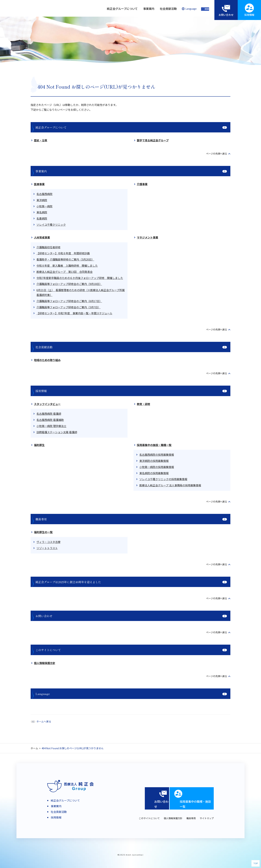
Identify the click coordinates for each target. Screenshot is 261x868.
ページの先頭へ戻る (215, 153)
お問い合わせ (44, 616)
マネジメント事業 (147, 237)
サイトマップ (207, 818)
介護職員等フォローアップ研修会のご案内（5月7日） (68, 307)
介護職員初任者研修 (48, 247)
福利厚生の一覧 (43, 532)
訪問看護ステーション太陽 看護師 (57, 432)
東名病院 (42, 212)
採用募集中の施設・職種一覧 (154, 445)
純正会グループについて (51, 127)
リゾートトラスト (47, 548)
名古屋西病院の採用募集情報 (157, 455)
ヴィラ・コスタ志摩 (48, 542)
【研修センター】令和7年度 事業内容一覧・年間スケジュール (74, 313)
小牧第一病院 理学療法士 (51, 426)
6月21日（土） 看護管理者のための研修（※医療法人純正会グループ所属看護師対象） (81, 292)
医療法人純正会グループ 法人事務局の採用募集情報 (170, 485)
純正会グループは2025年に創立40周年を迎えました (68, 582)
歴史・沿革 (41, 140)
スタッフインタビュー (47, 404)
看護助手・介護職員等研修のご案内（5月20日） (65, 259)
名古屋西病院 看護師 (49, 414)
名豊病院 (42, 218)
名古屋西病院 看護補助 (50, 420)
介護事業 (142, 184)
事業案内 (41, 171)
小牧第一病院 (44, 206)
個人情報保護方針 (45, 663)
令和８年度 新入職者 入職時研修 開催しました (67, 266)
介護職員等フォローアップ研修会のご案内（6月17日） (69, 301)
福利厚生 (39, 445)
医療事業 (39, 184)
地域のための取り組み (47, 360)
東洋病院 (42, 200)
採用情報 (41, 391)
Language (43, 694)
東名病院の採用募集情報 (154, 473)
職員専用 (41, 519)
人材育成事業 (42, 237)
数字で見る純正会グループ (153, 140)
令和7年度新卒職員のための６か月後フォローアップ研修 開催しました (80, 278)
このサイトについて (48, 650)
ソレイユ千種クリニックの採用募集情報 (163, 479)
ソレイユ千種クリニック (51, 225)
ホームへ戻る (44, 721)
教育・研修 (143, 404)
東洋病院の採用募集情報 (154, 461)
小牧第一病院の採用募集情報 (157, 467)
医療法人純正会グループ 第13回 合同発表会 (65, 272)
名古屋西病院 (44, 194)
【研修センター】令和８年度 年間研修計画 (63, 253)
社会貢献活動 (44, 347)
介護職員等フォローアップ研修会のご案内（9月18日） (69, 284)
